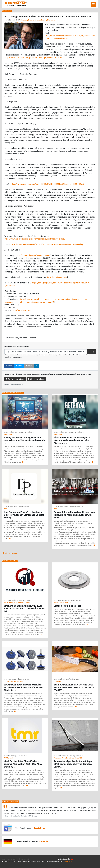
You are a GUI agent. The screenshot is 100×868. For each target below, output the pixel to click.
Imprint (8, 861)
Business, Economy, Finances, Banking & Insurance (38, 20)
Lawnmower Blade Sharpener (14, 681)
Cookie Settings (69, 861)
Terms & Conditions (28, 861)
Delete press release (15, 379)
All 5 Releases (9, 553)
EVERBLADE (58, 681)
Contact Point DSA (42, 861)
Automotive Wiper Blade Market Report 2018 (69, 758)
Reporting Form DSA (56, 861)
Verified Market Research (62, 602)
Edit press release (36, 379)
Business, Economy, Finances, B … (73, 507)
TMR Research (9, 758)
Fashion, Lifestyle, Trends (21, 507)
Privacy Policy (16, 861)
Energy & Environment (20, 756)
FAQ (3, 861)
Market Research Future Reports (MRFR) (17, 602)
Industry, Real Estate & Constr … (72, 600)
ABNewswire (21, 22)
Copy (91, 351)
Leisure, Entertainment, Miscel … (23, 432)
